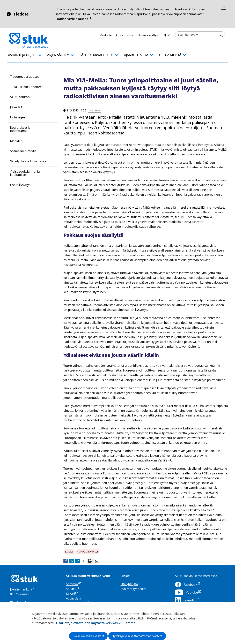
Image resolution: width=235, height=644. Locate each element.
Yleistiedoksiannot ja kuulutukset (25, 173)
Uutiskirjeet (18, 117)
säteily (69, 552)
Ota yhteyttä (125, 35)
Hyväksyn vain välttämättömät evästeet (137, 636)
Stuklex (73, 589)
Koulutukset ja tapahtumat (20, 129)
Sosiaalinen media (23, 151)
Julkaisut (16, 107)
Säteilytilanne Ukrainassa (28, 161)
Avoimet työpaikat (133, 589)
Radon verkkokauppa (74, 19)
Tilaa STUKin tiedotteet (26, 87)
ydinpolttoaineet (88, 552)
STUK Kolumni (20, 97)
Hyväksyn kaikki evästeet (88, 636)
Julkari (72, 594)
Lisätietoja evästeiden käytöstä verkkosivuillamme (96, 623)
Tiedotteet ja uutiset (24, 77)
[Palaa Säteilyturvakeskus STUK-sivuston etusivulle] (37, 40)
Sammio (73, 584)
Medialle (106, 35)
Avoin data (74, 598)
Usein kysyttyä (148, 35)
